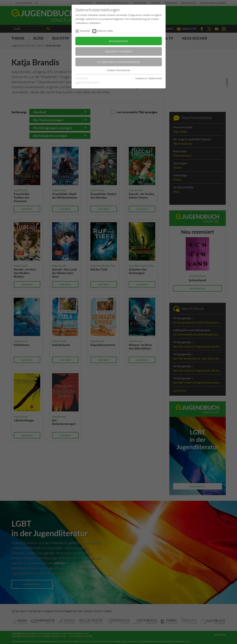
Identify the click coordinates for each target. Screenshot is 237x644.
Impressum (141, 78)
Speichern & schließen (119, 51)
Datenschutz (155, 78)
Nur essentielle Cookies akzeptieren (118, 62)
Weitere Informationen (119, 70)
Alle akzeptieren (119, 41)
